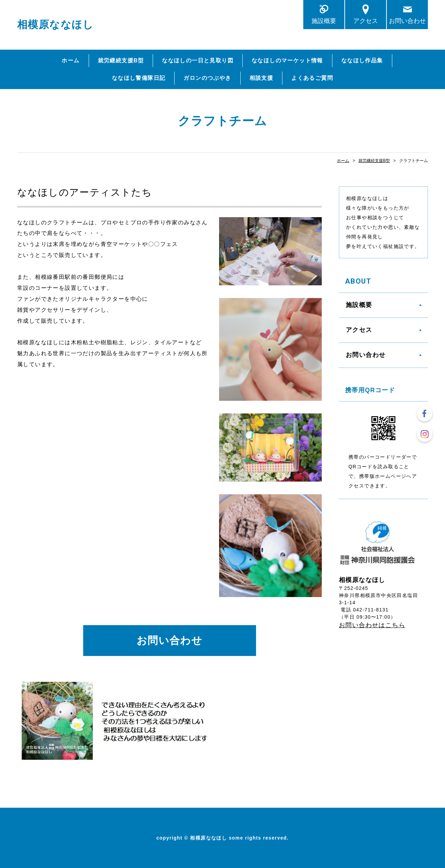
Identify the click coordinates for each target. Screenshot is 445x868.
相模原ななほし (55, 24)
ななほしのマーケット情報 (287, 60)
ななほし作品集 (362, 60)
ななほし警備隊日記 (139, 78)
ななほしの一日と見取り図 (198, 60)
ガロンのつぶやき (207, 78)
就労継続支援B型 (121, 60)
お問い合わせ (407, 21)
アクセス (366, 21)
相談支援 (262, 78)
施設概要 (324, 21)
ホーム (71, 60)
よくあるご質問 (312, 78)
